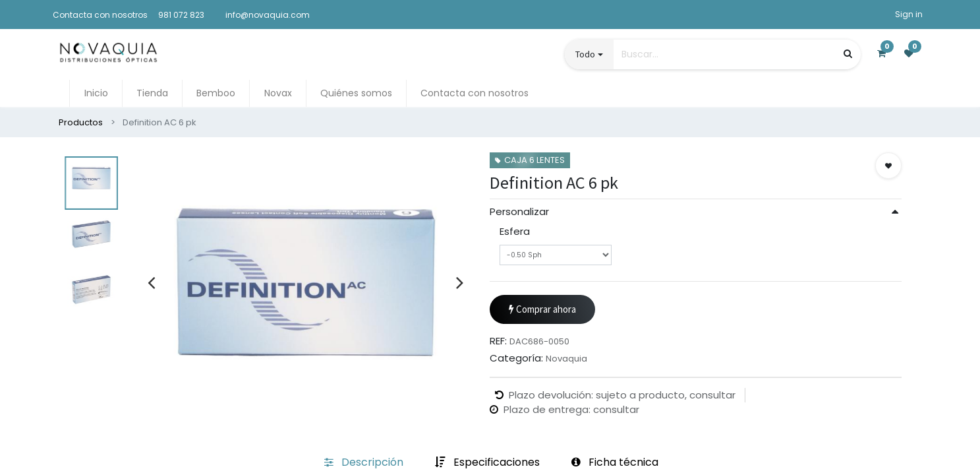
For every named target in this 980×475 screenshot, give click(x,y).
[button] (888, 166)
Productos (81, 122)
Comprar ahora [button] (542, 392)
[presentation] (151, 282)
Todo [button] (585, 54)
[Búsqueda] (848, 54)
